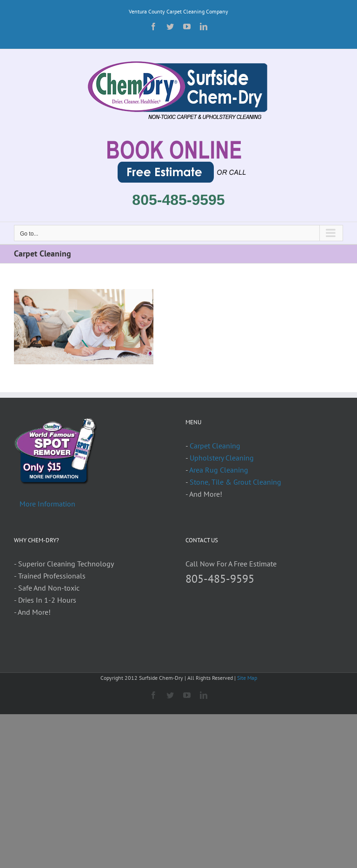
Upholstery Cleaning (222, 458)
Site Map (247, 678)
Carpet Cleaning (215, 446)
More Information (47, 504)
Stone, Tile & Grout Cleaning (235, 482)
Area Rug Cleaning (219, 470)
